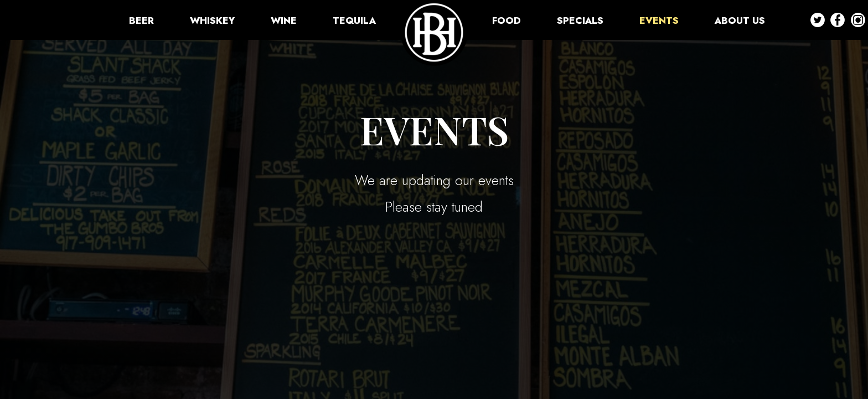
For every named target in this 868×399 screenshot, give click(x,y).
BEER (143, 21)
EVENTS (660, 21)
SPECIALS (582, 21)
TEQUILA (354, 21)
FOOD (508, 21)
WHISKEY (214, 21)
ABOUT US (740, 21)
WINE (285, 21)
